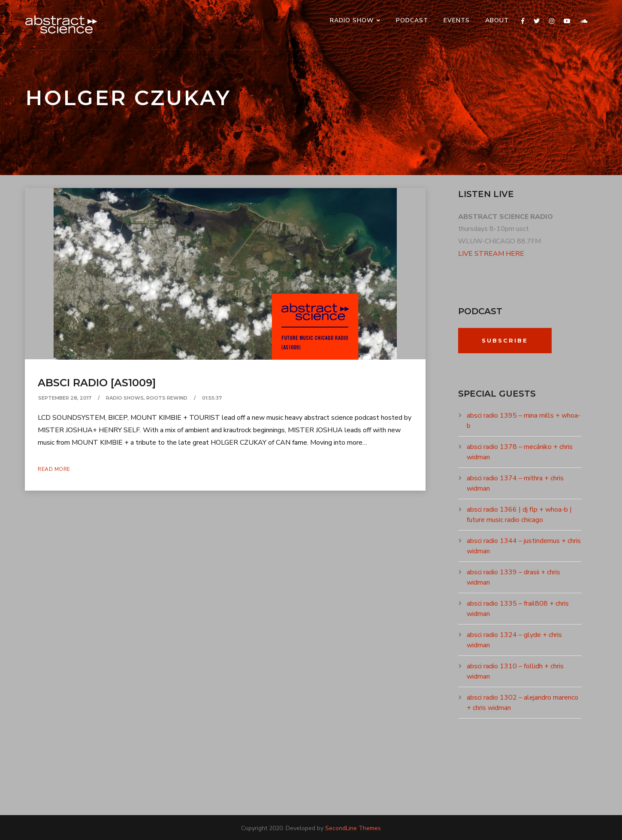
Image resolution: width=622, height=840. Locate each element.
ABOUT (497, 20)
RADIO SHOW (352, 20)
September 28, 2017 (65, 398)
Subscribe (505, 340)
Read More (54, 469)
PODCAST (412, 20)
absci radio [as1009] (97, 383)
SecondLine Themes (353, 828)
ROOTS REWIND (167, 398)
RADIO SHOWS (125, 398)
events (457, 20)
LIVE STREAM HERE (491, 254)
